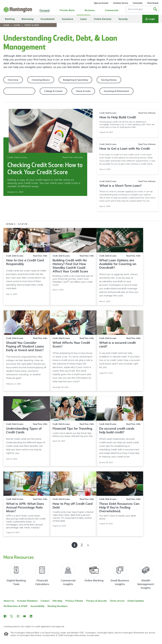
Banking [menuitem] (10, 19)
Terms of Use (117, 601)
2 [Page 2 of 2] (82, 545)
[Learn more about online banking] (94, 577)
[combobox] (142, 9)
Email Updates (136, 601)
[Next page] (88, 545)
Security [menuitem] (123, 19)
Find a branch (153, 3)
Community (138, 3)
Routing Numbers (57, 606)
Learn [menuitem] (84, 19)
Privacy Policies (74, 601)
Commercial (112, 10)
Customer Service (121, 3)
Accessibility (38, 606)
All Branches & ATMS (16, 606)
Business (90, 10)
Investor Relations (27, 601)
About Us (9, 601)
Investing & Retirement (116, 91)
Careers (45, 601)
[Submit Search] (155, 9)
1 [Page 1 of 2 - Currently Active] (75, 545)
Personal (45, 10)
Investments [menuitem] (48, 19)
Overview (13, 80)
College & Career (53, 91)
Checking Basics (41, 80)
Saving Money (109, 80)
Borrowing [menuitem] (28, 19)
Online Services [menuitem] (103, 19)
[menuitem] (8, 25)
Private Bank (67, 10)
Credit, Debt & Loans (19, 91)
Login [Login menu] (150, 19)
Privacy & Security (96, 601)
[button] (5, 616)
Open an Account (101, 3)
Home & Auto (83, 91)
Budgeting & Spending (75, 80)
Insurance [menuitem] (67, 19)
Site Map (57, 601)
